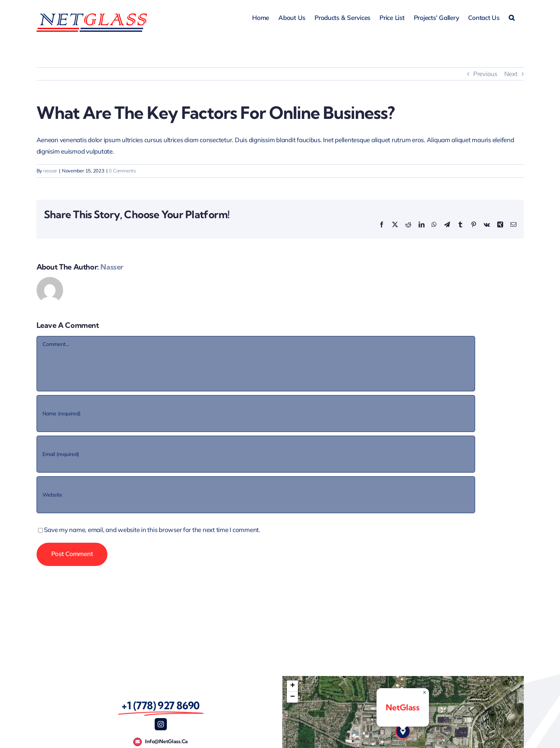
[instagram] (161, 724)
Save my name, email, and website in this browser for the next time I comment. (152, 530)
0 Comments (122, 171)
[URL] (256, 495)
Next (511, 74)
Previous (485, 74)
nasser (50, 171)
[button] (512, 17)
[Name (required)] (256, 414)
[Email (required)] (256, 454)
